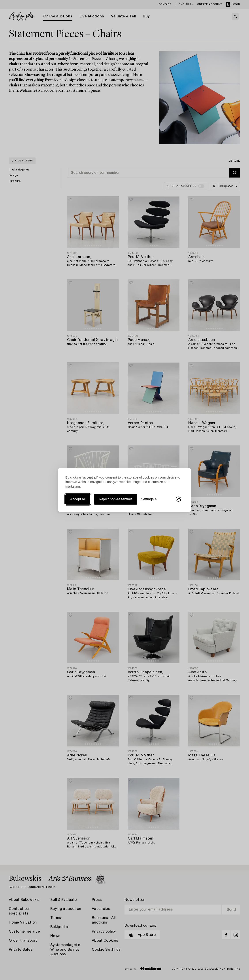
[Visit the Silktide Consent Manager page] (178, 499)
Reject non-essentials (116, 499)
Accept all (78, 499)
